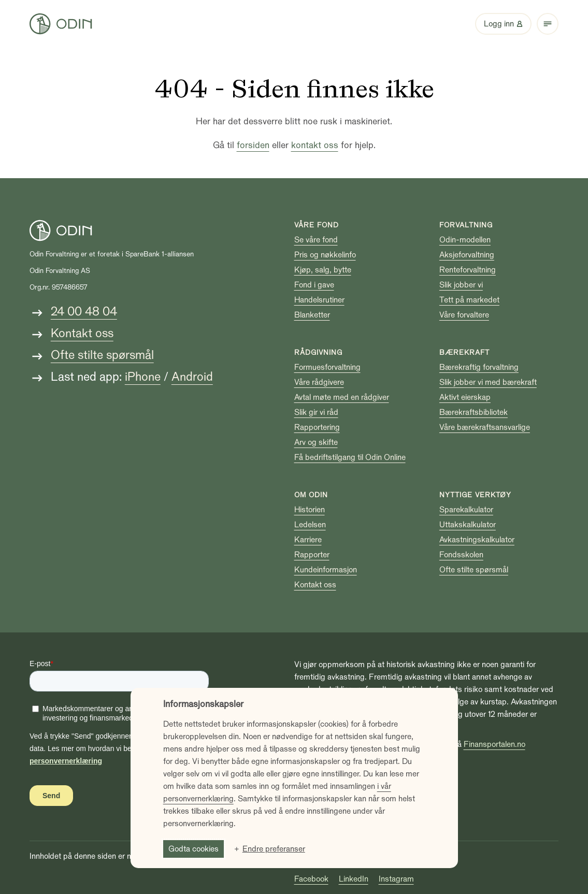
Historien (310, 510)
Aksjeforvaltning (467, 255)
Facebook (311, 879)
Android (192, 377)
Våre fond (317, 225)
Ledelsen (310, 525)
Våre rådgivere (319, 382)
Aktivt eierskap (465, 397)
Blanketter (312, 315)
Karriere (308, 540)
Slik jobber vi (461, 285)
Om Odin (311, 495)
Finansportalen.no (494, 744)
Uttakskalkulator (468, 525)
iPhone (143, 377)
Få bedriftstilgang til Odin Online (350, 457)
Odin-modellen (465, 240)
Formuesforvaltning (327, 367)
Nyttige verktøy (475, 495)
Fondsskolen (461, 555)
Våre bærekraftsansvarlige (485, 427)
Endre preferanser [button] (274, 849)
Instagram (396, 879)
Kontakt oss (82, 333)
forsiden (253, 145)
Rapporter (312, 555)
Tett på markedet (469, 300)
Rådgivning (318, 352)
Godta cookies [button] (193, 849)
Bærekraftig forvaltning (479, 367)
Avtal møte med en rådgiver (342, 397)
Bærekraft (464, 352)
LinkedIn (354, 879)
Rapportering (317, 427)
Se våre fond (316, 240)
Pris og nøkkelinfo (325, 255)
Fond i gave (314, 285)
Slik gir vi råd (316, 412)
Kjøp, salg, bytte (323, 270)
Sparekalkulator (466, 510)
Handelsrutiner (319, 300)
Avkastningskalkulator (477, 540)
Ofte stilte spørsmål (102, 355)
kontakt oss (315, 145)
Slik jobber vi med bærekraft (488, 382)
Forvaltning (466, 225)
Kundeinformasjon (326, 570)
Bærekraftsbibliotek (474, 412)
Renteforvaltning (468, 270)
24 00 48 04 (84, 312)
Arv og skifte (316, 442)
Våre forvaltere (464, 315)
